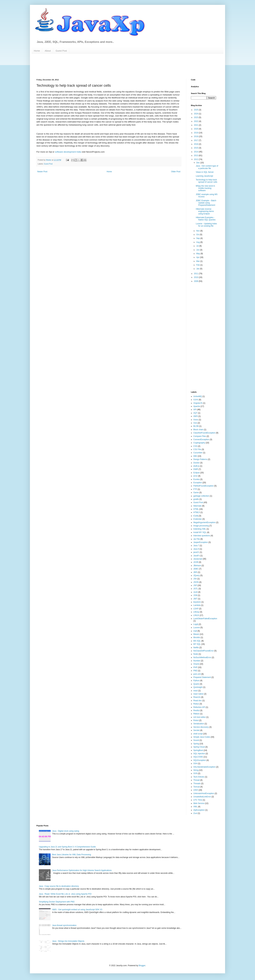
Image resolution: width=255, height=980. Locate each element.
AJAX (196, 400)
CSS (195, 446)
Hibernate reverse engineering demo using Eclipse (205, 211)
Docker (196, 463)
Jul (198, 246)
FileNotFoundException (204, 486)
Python (196, 681)
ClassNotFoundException (204, 433)
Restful (196, 710)
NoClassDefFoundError (204, 651)
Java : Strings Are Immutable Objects (68, 941)
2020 (196, 129)
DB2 (195, 456)
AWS (196, 416)
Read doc (198, 701)
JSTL (196, 589)
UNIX (196, 790)
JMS (195, 572)
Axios (196, 420)
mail (195, 631)
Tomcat (197, 787)
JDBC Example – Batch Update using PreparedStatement (206, 203)
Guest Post (61, 51)
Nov (198, 231)
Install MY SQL (200, 532)
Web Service (199, 803)
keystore (197, 602)
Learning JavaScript (204, 176)
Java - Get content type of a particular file (207, 167)
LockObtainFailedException (205, 619)
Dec (198, 163)
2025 (196, 110)
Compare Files (200, 436)
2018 (196, 136)
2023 (196, 117)
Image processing (201, 526)
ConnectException (201, 439)
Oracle (196, 664)
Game (196, 493)
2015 (196, 148)
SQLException (200, 760)
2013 (196, 155)
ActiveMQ (198, 396)
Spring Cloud (199, 747)
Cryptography (199, 443)
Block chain (198, 430)
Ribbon (196, 714)
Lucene (197, 628)
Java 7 (196, 546)
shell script (198, 734)
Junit (195, 592)
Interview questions (202, 536)
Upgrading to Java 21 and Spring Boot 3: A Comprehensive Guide (67, 847)
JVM (195, 595)
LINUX (196, 615)
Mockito (197, 637)
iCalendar (198, 519)
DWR (196, 469)
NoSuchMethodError (202, 657)
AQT (195, 413)
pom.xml (197, 674)
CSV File (197, 449)
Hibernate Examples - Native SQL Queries (206, 219)
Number (197, 661)
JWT (195, 599)
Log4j (196, 624)
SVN (195, 773)
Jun (198, 250)
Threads (197, 784)
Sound (196, 740)
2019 (196, 133)
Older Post (176, 172)
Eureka (196, 479)
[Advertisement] (115, 66)
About (48, 51)
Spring (196, 744)
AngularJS (198, 403)
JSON (196, 582)
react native (198, 694)
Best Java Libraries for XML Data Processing (72, 855)
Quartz (196, 684)
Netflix (196, 648)
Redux (196, 704)
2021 (196, 125)
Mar (198, 261)
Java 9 (196, 549)
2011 (196, 274)
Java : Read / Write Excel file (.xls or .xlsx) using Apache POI (65, 894)
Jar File (197, 539)
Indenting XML (200, 529)
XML (195, 807)
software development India (68, 152)
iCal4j (196, 516)
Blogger (142, 966)
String (196, 770)
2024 (196, 114)
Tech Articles (199, 777)
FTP (195, 489)
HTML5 (197, 512)
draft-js (196, 466)
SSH (195, 764)
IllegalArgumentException (204, 522)
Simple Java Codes (202, 737)
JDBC (196, 569)
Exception (198, 483)
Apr (198, 257)
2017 (196, 140)
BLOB (196, 426)
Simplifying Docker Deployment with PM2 (57, 902)
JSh (195, 579)
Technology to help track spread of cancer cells (207, 181)
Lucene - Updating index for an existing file (206, 225)
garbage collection (201, 496)
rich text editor (199, 717)
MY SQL (197, 644)
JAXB (196, 562)
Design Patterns (200, 459)
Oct (198, 235)
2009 (196, 281)
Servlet (196, 730)
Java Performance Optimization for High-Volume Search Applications (82, 870)
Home (37, 51)
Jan (198, 269)
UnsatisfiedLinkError (202, 797)
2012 (196, 159)
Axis (195, 423)
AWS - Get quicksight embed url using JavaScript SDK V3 (77, 910)
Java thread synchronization (64, 925)
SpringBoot (198, 750)
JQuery (197, 575)
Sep (198, 238)
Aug (198, 242)
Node (196, 654)
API (195, 410)
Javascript (198, 559)
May (198, 254)
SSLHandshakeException (204, 767)
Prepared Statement (202, 677)
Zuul (195, 813)
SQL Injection (199, 754)
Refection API (199, 707)
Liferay (196, 612)
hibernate (197, 506)
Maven (196, 634)
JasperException (201, 542)
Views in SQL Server (205, 172)
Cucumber (198, 453)
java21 (196, 552)
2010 (196, 277)
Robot (196, 720)
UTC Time (198, 800)
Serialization (199, 724)
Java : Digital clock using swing (66, 831)
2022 (196, 121)
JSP (195, 585)
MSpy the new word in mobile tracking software (205, 188)
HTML (196, 509)
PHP (195, 667)
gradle (196, 499)
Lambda (197, 605)
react (196, 691)
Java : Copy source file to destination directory (59, 886)
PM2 (195, 671)
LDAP (196, 609)
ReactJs (197, 697)
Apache (197, 406)
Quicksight (198, 687)
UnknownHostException (204, 793)
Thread (196, 780)
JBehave (197, 566)
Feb (198, 265)
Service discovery (201, 727)
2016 (196, 144)
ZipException (199, 810)
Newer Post (42, 172)
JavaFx (197, 556)
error (195, 476)
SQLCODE (198, 757)
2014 (196, 152)
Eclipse (197, 473)
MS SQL (197, 641)
